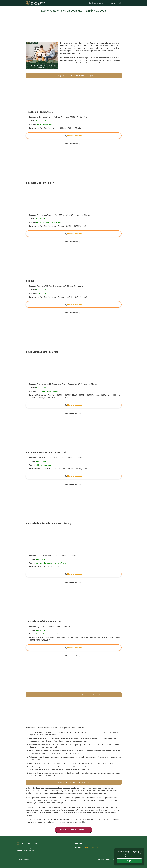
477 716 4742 (41, 559)
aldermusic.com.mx (44, 465)
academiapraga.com (44, 124)
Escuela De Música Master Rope (48, 634)
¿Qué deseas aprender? (97, 3)
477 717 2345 (41, 121)
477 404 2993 (41, 219)
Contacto (112, 3)
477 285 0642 (41, 630)
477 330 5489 (41, 388)
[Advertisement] (73, 28)
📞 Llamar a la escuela (73, 136)
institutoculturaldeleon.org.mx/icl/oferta (51, 563)
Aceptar (129, 861)
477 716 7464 (41, 461)
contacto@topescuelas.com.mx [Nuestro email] (90, 847)
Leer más (131, 856)
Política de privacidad (104, 860)
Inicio (83, 3)
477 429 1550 (41, 290)
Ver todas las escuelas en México (73, 830)
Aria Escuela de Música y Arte (47, 391)
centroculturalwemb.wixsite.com (49, 222)
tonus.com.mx (42, 293)
